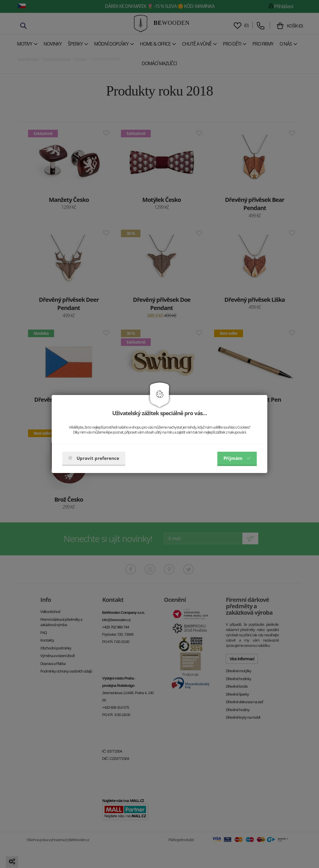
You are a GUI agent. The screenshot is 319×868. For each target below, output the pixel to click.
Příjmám (237, 458)
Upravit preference (94, 458)
